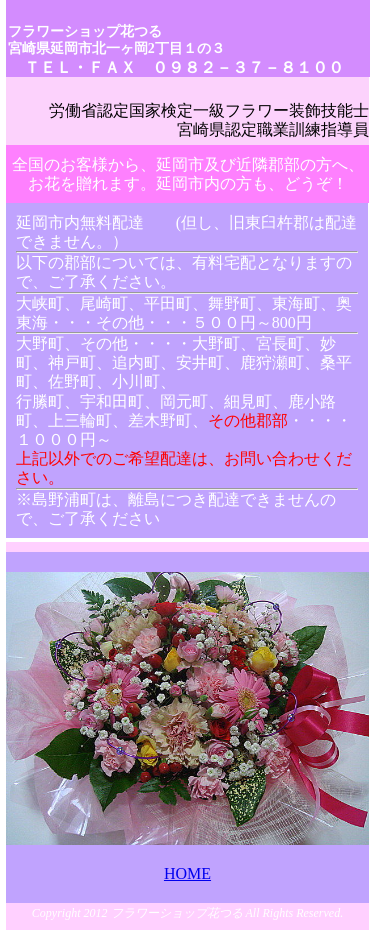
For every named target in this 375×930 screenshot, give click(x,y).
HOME (187, 873)
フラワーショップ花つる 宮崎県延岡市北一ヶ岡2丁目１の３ (116, 40)
